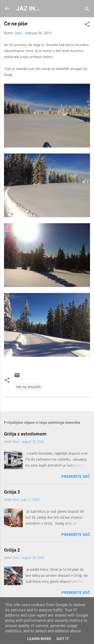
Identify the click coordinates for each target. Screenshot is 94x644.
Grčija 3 (12, 492)
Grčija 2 (12, 550)
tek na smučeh (28, 387)
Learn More (39, 639)
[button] (87, 25)
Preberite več (76, 477)
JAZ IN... (28, 8)
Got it (63, 639)
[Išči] (87, 10)
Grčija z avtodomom (25, 434)
